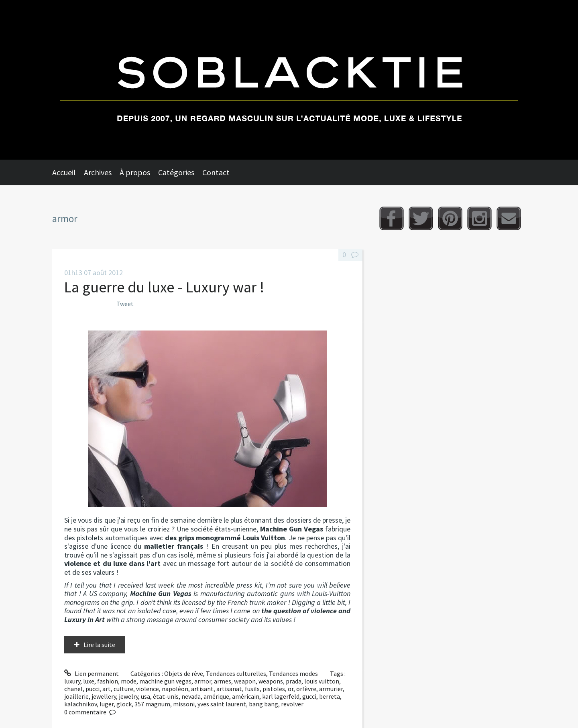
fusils (252, 689)
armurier (331, 689)
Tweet (125, 304)
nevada (191, 696)
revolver (292, 704)
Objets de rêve (184, 673)
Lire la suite (99, 645)
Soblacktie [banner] (289, 80)
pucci (93, 689)
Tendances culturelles (236, 673)
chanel (73, 689)
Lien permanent (92, 673)
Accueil (64, 172)
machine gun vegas (165, 681)
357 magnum (152, 704)
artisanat (229, 689)
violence (148, 689)
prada (294, 681)
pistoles (274, 689)
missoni (184, 704)
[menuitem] (68, 172)
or (291, 689)
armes (223, 681)
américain (246, 696)
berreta (330, 696)
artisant (202, 689)
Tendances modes (293, 673)
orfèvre (306, 689)
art (107, 689)
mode (129, 681)
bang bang (264, 704)
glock (124, 704)
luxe (89, 681)
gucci (309, 696)
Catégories (176, 172)
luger (107, 704)
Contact (216, 172)
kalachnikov (80, 704)
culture (123, 689)
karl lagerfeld (281, 696)
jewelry (128, 696)
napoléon (175, 689)
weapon (245, 681)
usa (146, 696)
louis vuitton (322, 681)
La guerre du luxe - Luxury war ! (164, 287)
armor (203, 681)
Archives (98, 172)
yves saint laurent (222, 704)
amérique (216, 696)
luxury (72, 681)
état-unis (166, 696)
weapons (271, 681)
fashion (108, 681)
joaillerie (76, 696)
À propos (135, 172)
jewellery (104, 696)
